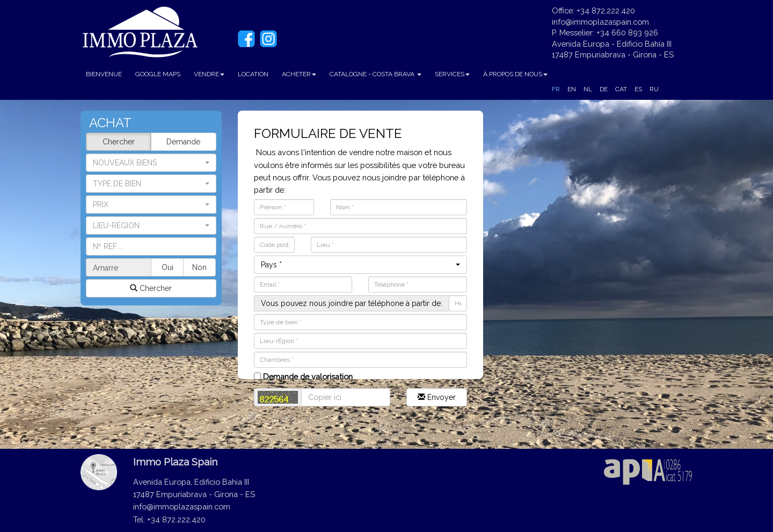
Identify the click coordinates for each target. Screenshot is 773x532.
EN (572, 89)
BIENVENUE (104, 74)
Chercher (119, 142)
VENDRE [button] (209, 74)
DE (604, 89)
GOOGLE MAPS (158, 74)
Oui (167, 267)
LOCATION (253, 74)
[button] (151, 184)
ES (638, 89)
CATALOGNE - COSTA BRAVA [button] (375, 74)
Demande (183, 142)
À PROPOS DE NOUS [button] (515, 74)
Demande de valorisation (303, 377)
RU (654, 89)
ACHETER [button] (299, 74)
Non (199, 267)
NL (588, 89)
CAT (621, 89)
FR (556, 89)
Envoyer (437, 397)
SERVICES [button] (452, 74)
